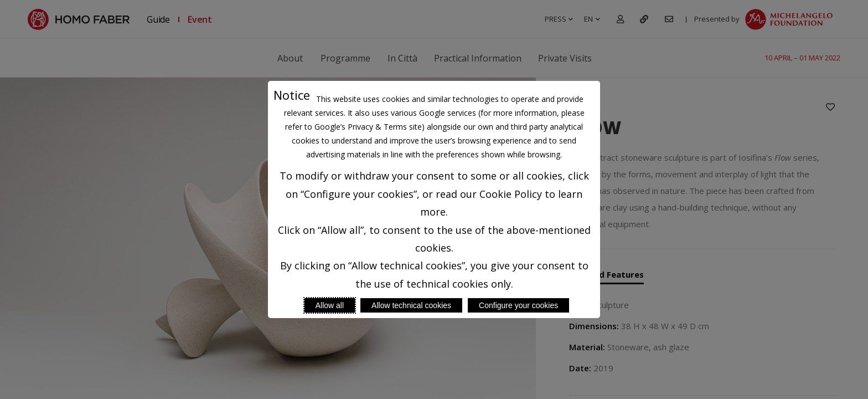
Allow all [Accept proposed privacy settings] (330, 305)
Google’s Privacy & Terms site (368, 127)
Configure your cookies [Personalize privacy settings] (518, 305)
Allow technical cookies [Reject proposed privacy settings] (411, 305)
